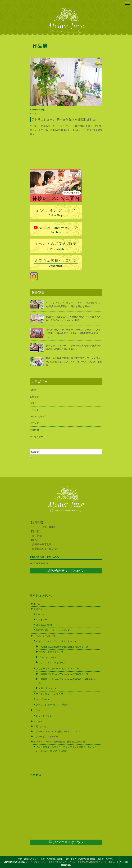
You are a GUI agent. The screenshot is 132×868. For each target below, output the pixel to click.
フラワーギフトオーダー (46, 737)
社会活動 (34, 430)
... (33, 134)
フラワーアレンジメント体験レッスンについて (57, 731)
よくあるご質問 (44, 625)
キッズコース (43, 699)
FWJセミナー (37, 437)
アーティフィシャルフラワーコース (54, 694)
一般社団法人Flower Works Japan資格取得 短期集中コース (68, 681)
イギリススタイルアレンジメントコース (56, 641)
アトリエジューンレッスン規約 (52, 705)
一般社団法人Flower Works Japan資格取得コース (63, 647)
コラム (33, 403)
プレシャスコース (48, 657)
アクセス (38, 721)
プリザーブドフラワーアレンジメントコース (58, 669)
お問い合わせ (40, 726)
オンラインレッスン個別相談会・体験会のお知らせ (59, 742)
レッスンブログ (38, 416)
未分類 (33, 390)
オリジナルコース (48, 688)
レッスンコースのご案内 (46, 636)
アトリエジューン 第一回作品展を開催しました (64, 120)
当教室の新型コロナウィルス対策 (53, 630)
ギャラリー (42, 620)
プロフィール (40, 609)
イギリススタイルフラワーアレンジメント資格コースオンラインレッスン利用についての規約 (67, 749)
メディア (34, 423)
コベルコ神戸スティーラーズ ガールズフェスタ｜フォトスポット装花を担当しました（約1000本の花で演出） (73, 333)
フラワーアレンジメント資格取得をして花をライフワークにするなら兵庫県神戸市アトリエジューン (72, 862)
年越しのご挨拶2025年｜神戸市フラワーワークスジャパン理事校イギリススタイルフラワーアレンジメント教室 (74, 362)
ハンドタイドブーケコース (52, 663)
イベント (34, 114)
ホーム (37, 604)
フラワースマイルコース (51, 652)
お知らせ (34, 397)
